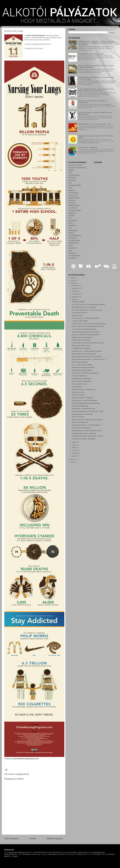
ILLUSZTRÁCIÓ (73, 193)
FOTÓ (70, 188)
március (75, 450)
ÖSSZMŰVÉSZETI (74, 256)
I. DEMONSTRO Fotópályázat (81, 348)
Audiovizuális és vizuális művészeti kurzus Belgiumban (89, 324)
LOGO (70, 218)
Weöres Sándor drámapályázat (82, 428)
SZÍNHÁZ (71, 233)
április (74, 448)
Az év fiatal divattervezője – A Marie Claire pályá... (87, 310)
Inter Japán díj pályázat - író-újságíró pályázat (86, 425)
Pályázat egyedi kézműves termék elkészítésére (87, 356)
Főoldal (33, 838)
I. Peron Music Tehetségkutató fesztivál (84, 329)
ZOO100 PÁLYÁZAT (78, 417)
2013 (72, 280)
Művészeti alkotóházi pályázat (81, 346)
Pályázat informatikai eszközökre (82, 337)
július (74, 299)
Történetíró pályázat (78, 395)
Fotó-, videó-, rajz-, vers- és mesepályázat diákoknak (88, 304)
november (76, 288)
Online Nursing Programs (36, 35)
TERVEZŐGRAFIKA (75, 235)
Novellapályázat (77, 387)
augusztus (76, 297)
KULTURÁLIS (73, 208)
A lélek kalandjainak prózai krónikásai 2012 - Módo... (88, 411)
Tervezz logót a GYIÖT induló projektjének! (85, 373)
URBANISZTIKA (73, 243)
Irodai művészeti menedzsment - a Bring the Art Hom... (89, 359)
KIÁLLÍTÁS (72, 203)
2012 (72, 283)
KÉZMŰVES (72, 213)
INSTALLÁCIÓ (73, 195)
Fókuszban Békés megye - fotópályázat (84, 433)
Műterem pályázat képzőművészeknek (84, 354)
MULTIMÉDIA (73, 220)
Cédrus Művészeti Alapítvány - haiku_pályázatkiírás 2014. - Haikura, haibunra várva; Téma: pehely (97, 90)
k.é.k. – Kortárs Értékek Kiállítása (82, 365)
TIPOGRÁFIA (73, 238)
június (74, 442)
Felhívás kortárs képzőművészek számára (91, 54)
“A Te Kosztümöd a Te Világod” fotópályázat (85, 318)
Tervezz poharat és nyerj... (80, 384)
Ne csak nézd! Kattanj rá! (80, 313)
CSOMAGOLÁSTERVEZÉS (77, 168)
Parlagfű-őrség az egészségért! (82, 378)
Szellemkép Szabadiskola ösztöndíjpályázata (86, 403)
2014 (72, 278)
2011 (72, 459)
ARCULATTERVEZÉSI (75, 165)
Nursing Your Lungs (78, 392)
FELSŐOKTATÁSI (74, 175)
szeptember (76, 294)
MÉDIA (71, 223)
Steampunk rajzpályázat (79, 376)
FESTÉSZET (72, 178)
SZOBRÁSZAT (73, 230)
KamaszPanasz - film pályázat (81, 381)
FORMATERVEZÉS (75, 185)
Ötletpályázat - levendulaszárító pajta (83, 409)
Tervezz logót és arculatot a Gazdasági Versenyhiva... (89, 343)
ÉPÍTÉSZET (72, 253)
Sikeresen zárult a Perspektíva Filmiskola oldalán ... (88, 420)
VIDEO (71, 245)
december (76, 286)
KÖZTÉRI (71, 215)
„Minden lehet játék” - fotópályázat (82, 398)
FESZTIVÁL (72, 180)
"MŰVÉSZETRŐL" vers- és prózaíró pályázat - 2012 (94, 124)
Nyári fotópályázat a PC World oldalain (84, 307)
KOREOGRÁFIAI (74, 205)
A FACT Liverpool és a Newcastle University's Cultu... (88, 326)
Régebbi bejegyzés (55, 838)
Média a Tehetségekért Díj (80, 422)
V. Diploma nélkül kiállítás (80, 321)
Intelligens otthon (77, 315)
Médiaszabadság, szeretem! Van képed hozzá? (87, 431)
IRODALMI (72, 200)
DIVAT (70, 173)
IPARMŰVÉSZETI (74, 198)
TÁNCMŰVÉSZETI (74, 241)
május (74, 445)
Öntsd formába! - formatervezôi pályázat (84, 400)
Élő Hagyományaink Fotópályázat (82, 414)
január (74, 456)
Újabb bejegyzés (11, 838)
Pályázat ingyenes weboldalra (81, 340)
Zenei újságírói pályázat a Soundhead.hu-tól (86, 332)
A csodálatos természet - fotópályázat (84, 439)
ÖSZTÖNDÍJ (72, 258)
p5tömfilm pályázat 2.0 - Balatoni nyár (84, 389)
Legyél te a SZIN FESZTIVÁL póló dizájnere (86, 335)
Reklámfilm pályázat (78, 302)
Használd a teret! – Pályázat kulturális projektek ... (87, 351)
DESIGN (71, 170)
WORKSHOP (73, 248)
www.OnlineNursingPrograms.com (26, 759)
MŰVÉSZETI (72, 225)
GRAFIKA (71, 190)
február (75, 453)
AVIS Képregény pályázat (80, 362)
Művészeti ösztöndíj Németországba (83, 367)
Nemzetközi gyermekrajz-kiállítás (82, 370)
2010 (72, 462)
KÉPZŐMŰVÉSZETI (75, 210)
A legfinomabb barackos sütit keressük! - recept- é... (88, 436)
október (75, 291)
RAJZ (70, 228)
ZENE (70, 251)
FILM (70, 183)
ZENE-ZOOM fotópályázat (80, 406)
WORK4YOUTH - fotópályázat (88, 147)
